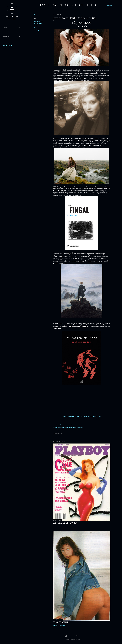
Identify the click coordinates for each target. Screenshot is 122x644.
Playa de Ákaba (38, 21)
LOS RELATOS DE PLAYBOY (65, 523)
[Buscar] (110, 5)
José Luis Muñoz (12, 16)
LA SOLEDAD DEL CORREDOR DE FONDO (69, 5)
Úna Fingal (37, 30)
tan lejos (36, 26)
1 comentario (62, 625)
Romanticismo (38, 24)
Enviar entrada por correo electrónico (68, 425)
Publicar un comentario (60, 436)
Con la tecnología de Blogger (73, 636)
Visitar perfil (12, 19)
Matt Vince (78, 639)
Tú (35, 28)
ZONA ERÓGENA (60, 622)
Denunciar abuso (9, 45)
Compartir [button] (37, 15)
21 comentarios (62, 526)
